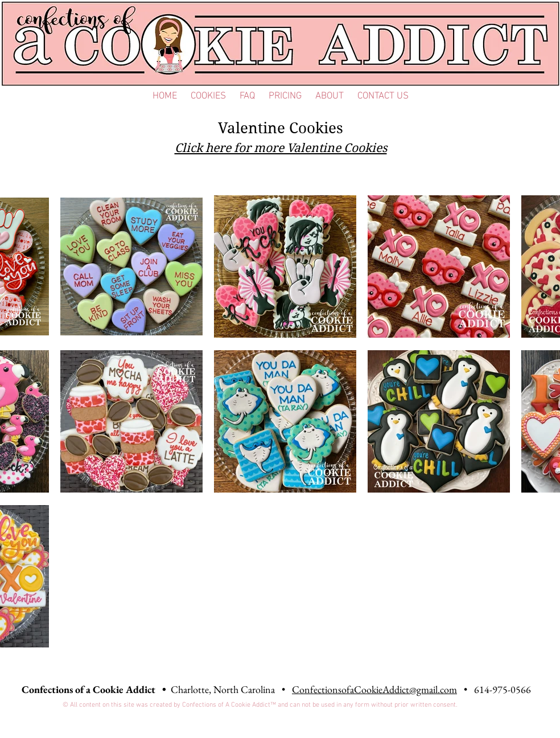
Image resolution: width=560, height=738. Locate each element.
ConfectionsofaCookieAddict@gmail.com (374, 689)
